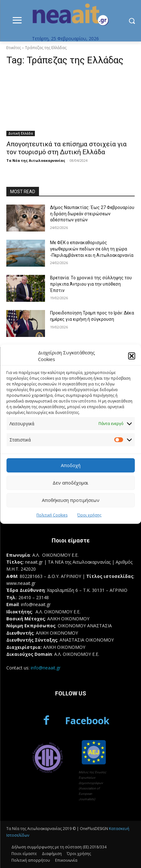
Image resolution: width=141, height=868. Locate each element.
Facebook (87, 721)
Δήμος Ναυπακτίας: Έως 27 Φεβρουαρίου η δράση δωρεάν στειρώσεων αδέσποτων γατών (92, 214)
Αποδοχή (71, 465)
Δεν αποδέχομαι (70, 483)
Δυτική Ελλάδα (21, 133)
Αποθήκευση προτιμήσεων (71, 500)
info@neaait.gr (46, 668)
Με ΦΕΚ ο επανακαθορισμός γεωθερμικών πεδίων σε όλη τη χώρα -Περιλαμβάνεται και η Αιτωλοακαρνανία (92, 249)
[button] (131, 356)
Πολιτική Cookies (52, 515)
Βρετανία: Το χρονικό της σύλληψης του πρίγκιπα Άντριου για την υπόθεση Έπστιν (91, 284)
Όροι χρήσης (89, 515)
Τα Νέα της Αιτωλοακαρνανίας (36, 160)
